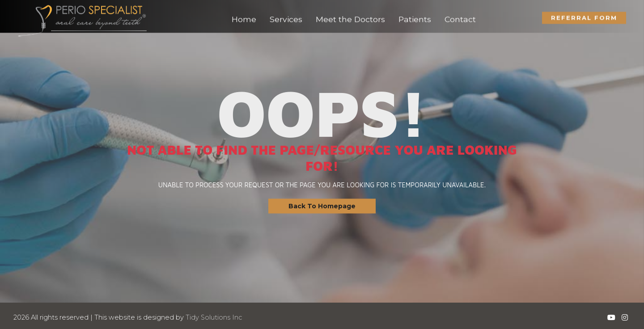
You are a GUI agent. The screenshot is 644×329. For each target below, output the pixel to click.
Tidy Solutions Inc (214, 317)
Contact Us (19, 179)
